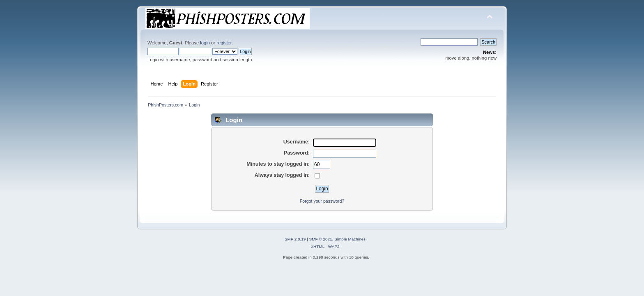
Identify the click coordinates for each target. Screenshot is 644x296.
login (205, 43)
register (224, 43)
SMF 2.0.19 (295, 239)
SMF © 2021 (321, 239)
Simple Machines (350, 239)
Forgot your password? (322, 201)
